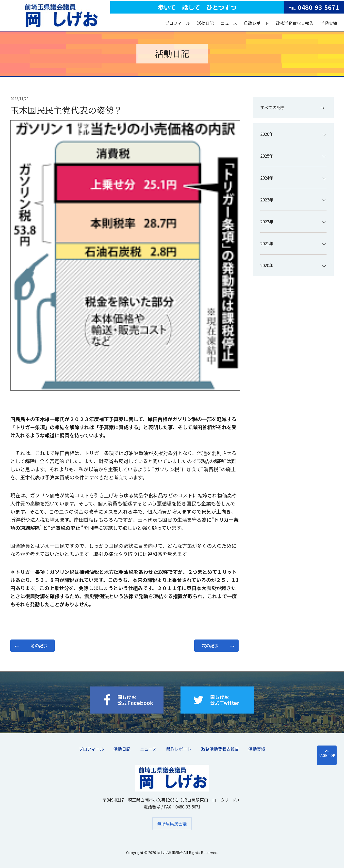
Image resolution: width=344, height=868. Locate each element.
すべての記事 (273, 107)
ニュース (229, 23)
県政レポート (256, 23)
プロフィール (178, 23)
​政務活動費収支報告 (295, 23)
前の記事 (39, 646)
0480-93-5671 (314, 7)
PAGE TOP (324, 755)
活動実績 (329, 23)
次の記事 (210, 646)
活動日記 (205, 23)
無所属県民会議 (172, 824)
